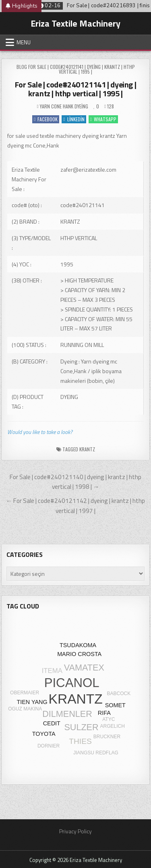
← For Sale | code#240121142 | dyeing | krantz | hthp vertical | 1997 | (75, 506)
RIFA (104, 713)
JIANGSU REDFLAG (96, 753)
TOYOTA (44, 734)
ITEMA (52, 671)
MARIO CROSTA (79, 654)
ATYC (109, 719)
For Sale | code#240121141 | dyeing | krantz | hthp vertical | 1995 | (76, 89)
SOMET (115, 705)
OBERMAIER (25, 693)
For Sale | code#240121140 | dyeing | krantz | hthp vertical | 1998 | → (75, 482)
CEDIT (52, 723)
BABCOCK (119, 694)
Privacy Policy (75, 831)
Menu (24, 42)
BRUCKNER (107, 737)
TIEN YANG (32, 702)
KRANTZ (87, 449)
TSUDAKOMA (78, 645)
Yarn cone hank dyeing (64, 106)
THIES (80, 741)
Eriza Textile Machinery (75, 23)
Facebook (46, 119)
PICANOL (72, 683)
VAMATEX (84, 668)
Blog (22, 67)
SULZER (81, 727)
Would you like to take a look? (40, 432)
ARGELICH (112, 726)
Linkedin (74, 119)
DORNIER (49, 746)
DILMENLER (67, 714)
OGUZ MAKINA (25, 709)
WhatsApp (103, 119)
